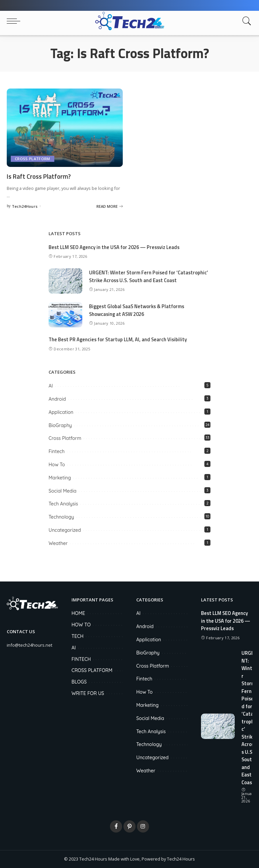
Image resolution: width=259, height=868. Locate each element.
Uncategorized (65, 530)
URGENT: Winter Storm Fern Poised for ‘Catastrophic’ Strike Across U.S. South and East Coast (150, 276)
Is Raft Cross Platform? (41, 176)
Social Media (63, 491)
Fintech (57, 451)
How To (57, 464)
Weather (58, 543)
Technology (61, 517)
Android (57, 399)
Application (61, 412)
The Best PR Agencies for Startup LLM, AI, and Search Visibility (119, 339)
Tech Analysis (63, 504)
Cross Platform (33, 159)
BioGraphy (60, 425)
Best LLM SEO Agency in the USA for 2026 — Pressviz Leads (116, 247)
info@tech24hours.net (30, 645)
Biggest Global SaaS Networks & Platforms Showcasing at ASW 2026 (138, 310)
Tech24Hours (25, 206)
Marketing (60, 477)
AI (51, 386)
